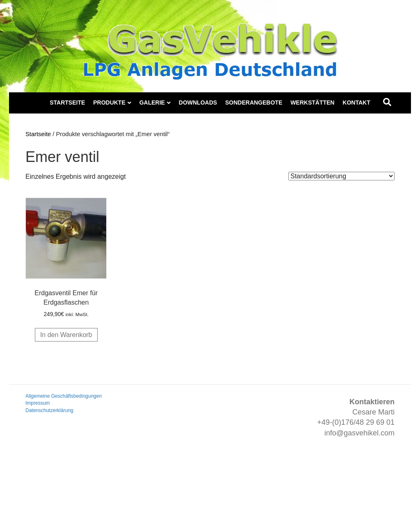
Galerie (152, 103)
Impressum (38, 403)
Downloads (198, 103)
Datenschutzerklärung (49, 410)
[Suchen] (387, 102)
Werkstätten (312, 103)
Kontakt (356, 103)
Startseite (67, 103)
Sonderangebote (254, 103)
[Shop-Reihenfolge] (341, 176)
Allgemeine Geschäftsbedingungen (64, 396)
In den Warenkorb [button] (66, 335)
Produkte (109, 103)
